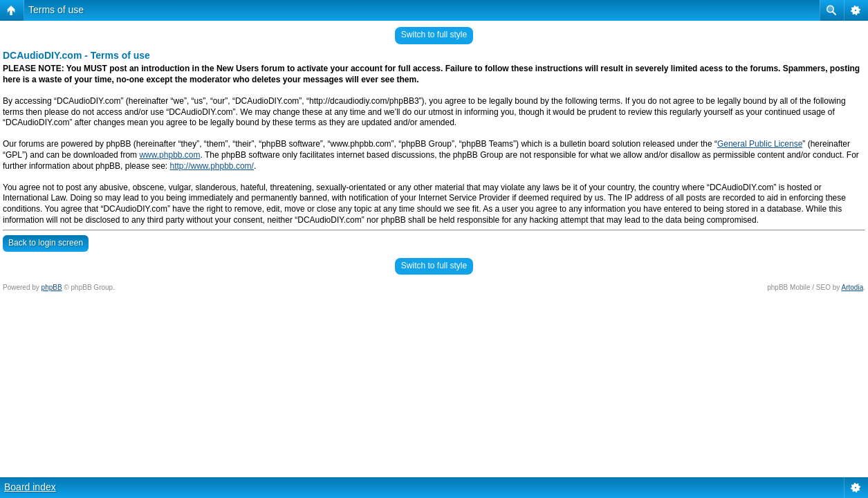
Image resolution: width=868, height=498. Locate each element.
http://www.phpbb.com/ (211, 166)
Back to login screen (46, 243)
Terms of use (56, 10)
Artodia (853, 287)
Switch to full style (434, 35)
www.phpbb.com (169, 155)
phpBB (52, 287)
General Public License (760, 144)
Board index (30, 487)
